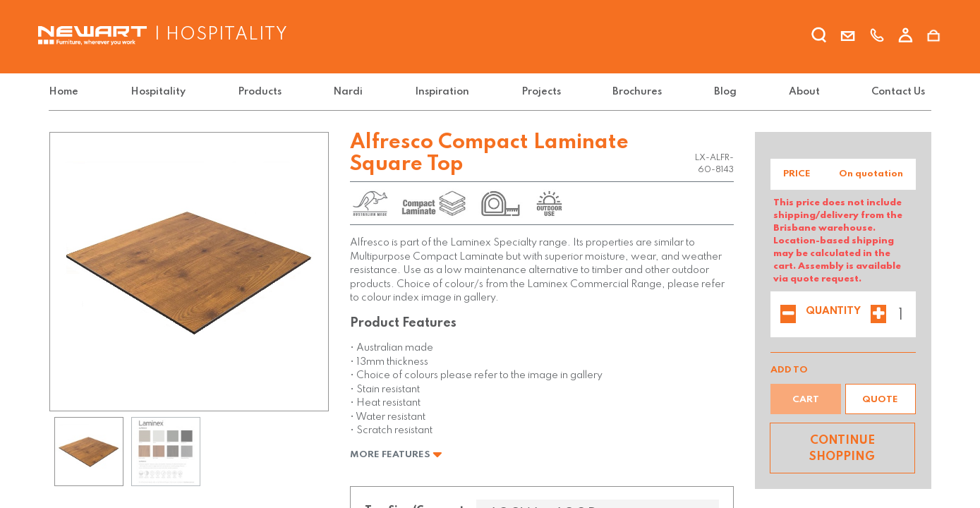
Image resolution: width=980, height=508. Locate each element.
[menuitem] (66, 92)
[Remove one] (788, 315)
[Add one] (878, 315)
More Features (396, 455)
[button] (881, 399)
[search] (819, 37)
